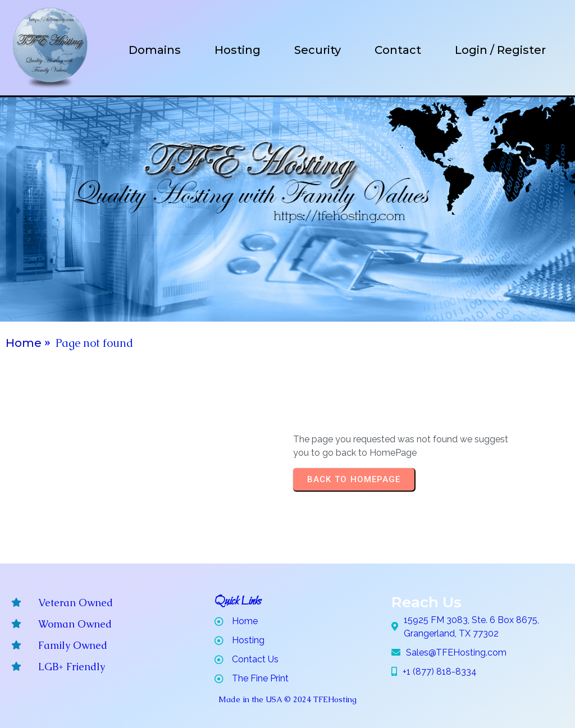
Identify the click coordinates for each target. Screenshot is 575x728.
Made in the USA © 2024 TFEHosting (287, 699)
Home (24, 343)
